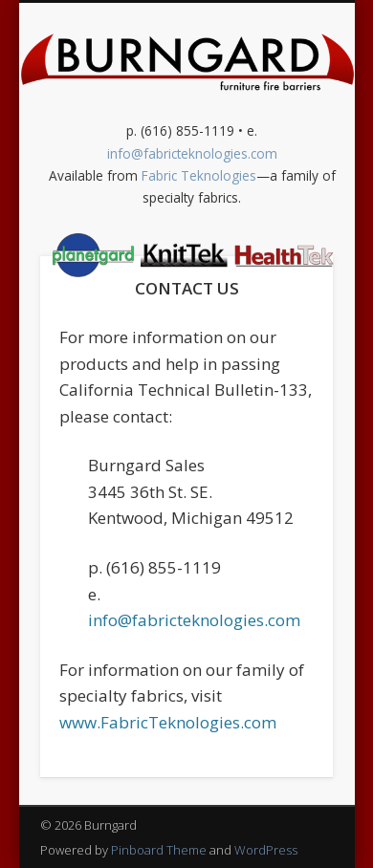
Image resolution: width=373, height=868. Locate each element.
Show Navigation (192, 261)
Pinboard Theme (159, 850)
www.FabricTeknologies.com (168, 722)
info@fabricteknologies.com (194, 620)
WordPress (266, 850)
